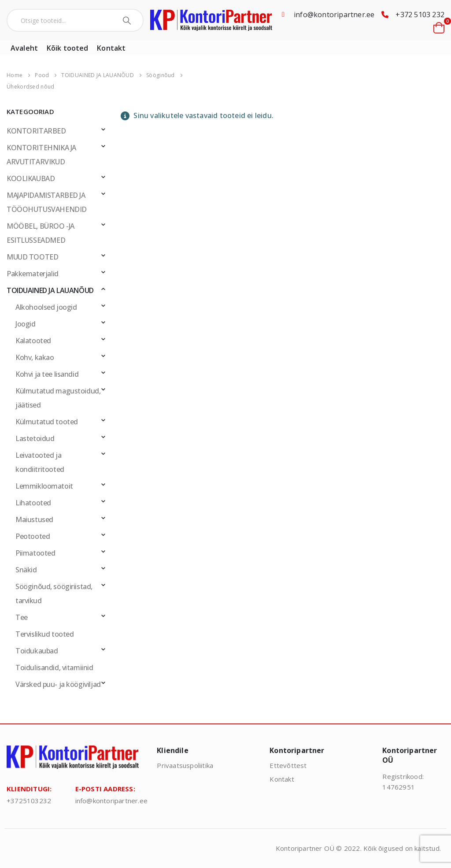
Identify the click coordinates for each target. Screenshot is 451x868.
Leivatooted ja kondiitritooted (40, 462)
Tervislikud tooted (44, 634)
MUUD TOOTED (32, 257)
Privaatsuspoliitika (185, 765)
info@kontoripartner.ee (334, 15)
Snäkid (26, 570)
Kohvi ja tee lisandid (47, 374)
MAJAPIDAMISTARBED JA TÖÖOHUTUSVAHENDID (47, 202)
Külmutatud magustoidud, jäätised (58, 398)
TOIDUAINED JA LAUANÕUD (50, 290)
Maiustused (34, 519)
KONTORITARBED (36, 131)
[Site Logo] (211, 20)
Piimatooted (35, 553)
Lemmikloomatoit (44, 486)
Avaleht (24, 48)
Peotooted (33, 536)
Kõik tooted (67, 48)
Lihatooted (33, 503)
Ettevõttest (288, 765)
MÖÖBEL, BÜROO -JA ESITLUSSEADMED (41, 233)
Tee (22, 617)
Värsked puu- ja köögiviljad (58, 684)
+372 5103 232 (420, 15)
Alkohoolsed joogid (46, 307)
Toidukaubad (37, 651)
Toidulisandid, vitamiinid (54, 668)
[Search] (128, 20)
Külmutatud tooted (47, 422)
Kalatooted (33, 341)
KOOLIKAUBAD (31, 178)
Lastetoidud (35, 438)
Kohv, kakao (35, 357)
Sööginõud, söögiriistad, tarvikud (54, 594)
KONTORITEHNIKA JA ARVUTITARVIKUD (41, 155)
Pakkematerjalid (33, 274)
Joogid (26, 324)
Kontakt (111, 48)
